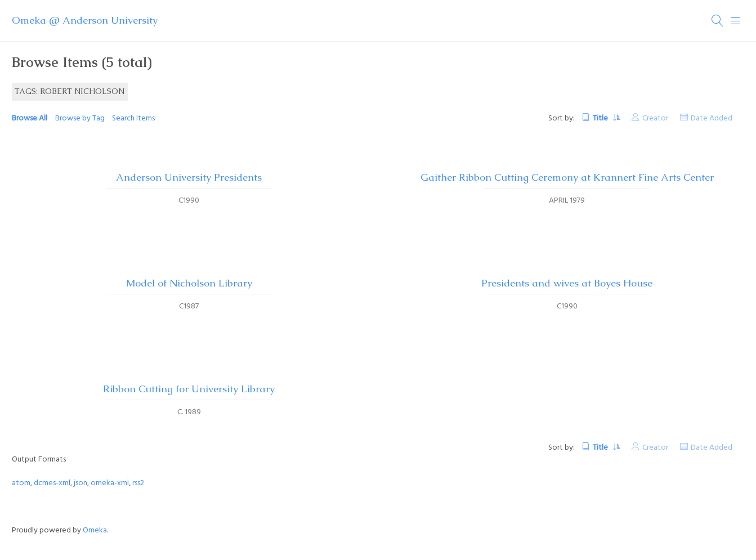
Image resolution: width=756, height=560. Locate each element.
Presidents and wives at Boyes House (567, 283)
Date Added (712, 118)
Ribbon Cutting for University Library (189, 389)
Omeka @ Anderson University (85, 20)
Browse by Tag (80, 118)
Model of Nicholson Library (189, 283)
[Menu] (736, 21)
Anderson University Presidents (189, 177)
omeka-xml (110, 483)
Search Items (133, 118)
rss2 (138, 483)
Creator (655, 118)
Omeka (95, 530)
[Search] (718, 21)
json (80, 483)
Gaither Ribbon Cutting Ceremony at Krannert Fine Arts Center (567, 177)
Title (601, 118)
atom (21, 483)
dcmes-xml (52, 483)
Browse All (30, 118)
